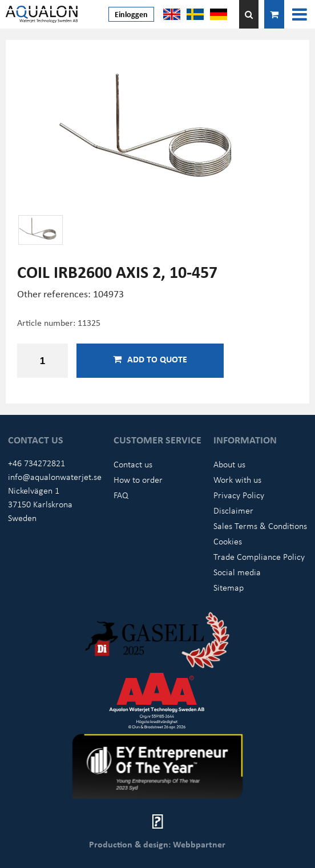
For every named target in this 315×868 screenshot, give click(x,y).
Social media (237, 572)
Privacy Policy (239, 495)
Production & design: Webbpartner (157, 844)
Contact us (133, 464)
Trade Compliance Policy (259, 556)
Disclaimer (233, 510)
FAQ (121, 495)
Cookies (228, 541)
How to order (138, 479)
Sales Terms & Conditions (260, 526)
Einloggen (131, 14)
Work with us (237, 479)
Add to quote (150, 359)
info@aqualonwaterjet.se (55, 477)
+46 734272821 (37, 463)
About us (229, 464)
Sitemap (229, 587)
